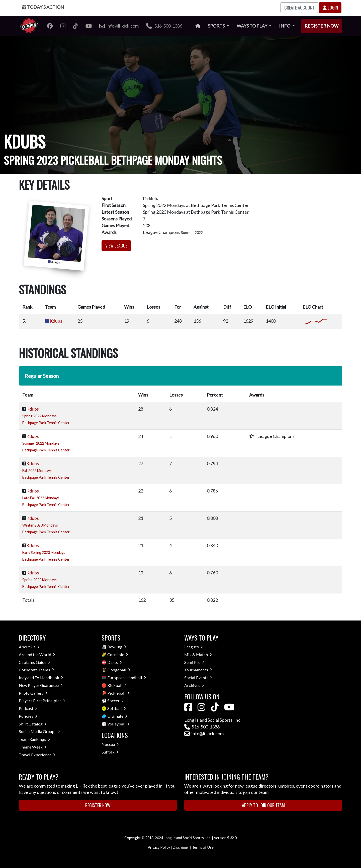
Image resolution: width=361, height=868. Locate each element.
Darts (115, 662)
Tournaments (198, 670)
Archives (194, 685)
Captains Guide (35, 662)
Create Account (299, 8)
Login (330, 8)
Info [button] (285, 26)
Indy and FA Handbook (41, 677)
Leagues (194, 647)
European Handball (127, 677)
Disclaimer (181, 847)
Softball (117, 708)
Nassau (110, 744)
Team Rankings (34, 739)
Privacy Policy (159, 847)
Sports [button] (217, 26)
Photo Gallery (33, 693)
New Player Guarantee (41, 685)
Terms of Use (203, 847)
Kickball (117, 685)
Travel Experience (37, 755)
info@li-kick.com (204, 733)
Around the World (37, 654)
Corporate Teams (36, 670)
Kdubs (56, 321)
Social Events (198, 677)
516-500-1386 (164, 26)
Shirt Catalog (33, 724)
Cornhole (118, 654)
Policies (28, 716)
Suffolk (110, 752)
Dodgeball (119, 670)
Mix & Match (198, 654)
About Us (29, 647)
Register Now (322, 26)
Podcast (28, 708)
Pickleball (118, 693)
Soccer (115, 701)
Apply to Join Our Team (263, 805)
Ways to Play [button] (252, 26)
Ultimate (117, 716)
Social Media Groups (40, 731)
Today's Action (43, 7)
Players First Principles (42, 701)
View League (116, 245)
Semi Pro (194, 662)
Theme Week (33, 747)
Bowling (117, 647)
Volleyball (118, 724)
